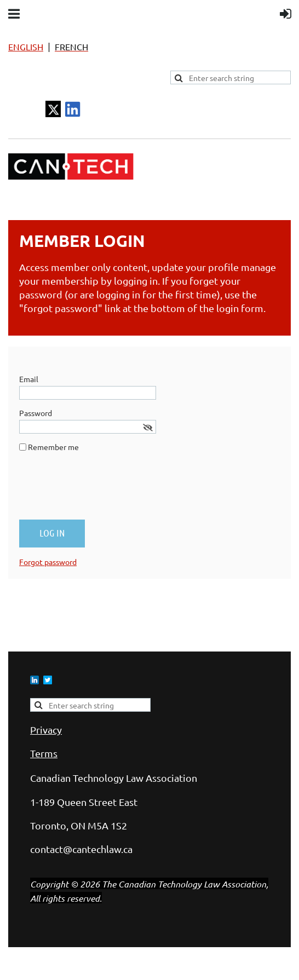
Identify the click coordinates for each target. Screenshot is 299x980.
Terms (44, 753)
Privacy (46, 730)
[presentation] (102, 490)
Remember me (53, 447)
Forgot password (48, 562)
